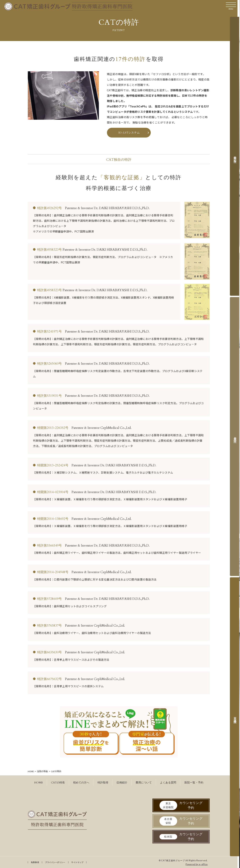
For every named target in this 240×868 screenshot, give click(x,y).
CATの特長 (58, 783)
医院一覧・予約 (194, 783)
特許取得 (103, 783)
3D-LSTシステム (129, 133)
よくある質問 (168, 783)
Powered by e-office (197, 864)
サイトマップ (77, 862)
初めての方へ (81, 783)
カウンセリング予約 (181, 805)
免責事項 (35, 862)
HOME (38, 783)
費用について (144, 783)
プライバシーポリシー (55, 862)
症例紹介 (122, 783)
